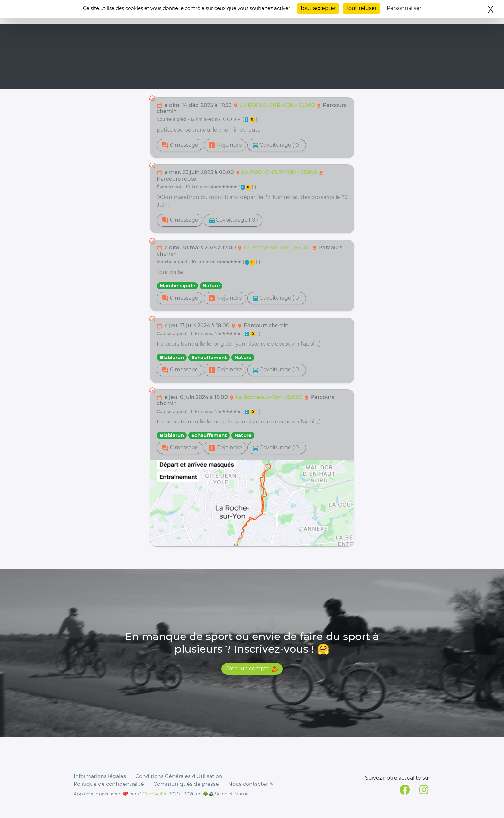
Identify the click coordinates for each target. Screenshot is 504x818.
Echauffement (209, 357)
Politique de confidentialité (109, 784)
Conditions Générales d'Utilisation (179, 776)
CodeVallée (155, 794)
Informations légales (100, 776)
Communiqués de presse (186, 784)
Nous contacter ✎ (251, 784)
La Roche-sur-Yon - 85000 (278, 248)
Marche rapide (177, 286)
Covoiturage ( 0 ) (277, 145)
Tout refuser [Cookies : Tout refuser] (361, 8)
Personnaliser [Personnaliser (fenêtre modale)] (404, 8)
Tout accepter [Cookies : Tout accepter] (318, 8)
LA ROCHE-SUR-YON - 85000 (278, 105)
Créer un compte (252, 669)
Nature (211, 286)
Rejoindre (225, 145)
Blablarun (172, 357)
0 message (180, 145)
